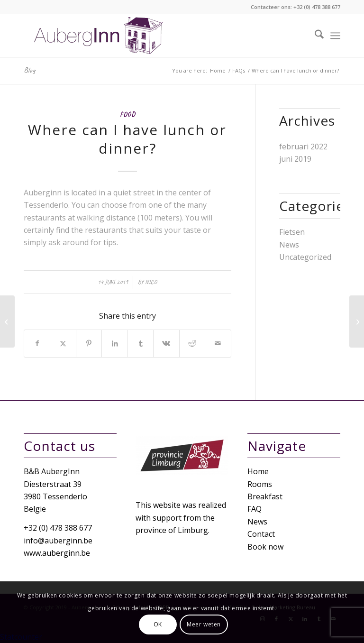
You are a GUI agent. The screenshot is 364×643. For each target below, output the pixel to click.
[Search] (314, 36)
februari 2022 (303, 147)
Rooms (260, 484)
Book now (265, 547)
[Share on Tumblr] (141, 343)
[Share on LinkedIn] (114, 343)
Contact (261, 534)
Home (258, 471)
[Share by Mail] (218, 343)
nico (151, 282)
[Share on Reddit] (192, 343)
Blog (29, 70)
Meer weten (204, 624)
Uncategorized (305, 257)
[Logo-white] (100, 36)
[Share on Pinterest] (89, 343)
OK (158, 624)
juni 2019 (295, 159)
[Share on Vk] (166, 343)
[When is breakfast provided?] (357, 321)
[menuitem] (314, 36)
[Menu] (335, 36)
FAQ (255, 509)
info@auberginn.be (58, 541)
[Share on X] (63, 343)
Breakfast (265, 496)
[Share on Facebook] (37, 343)
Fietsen (292, 232)
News (289, 245)
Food (127, 114)
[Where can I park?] (7, 321)
